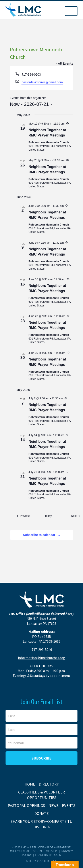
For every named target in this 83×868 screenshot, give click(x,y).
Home (30, 784)
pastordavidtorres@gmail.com (42, 82)
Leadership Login (48, 855)
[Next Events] (75, 516)
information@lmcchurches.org (41, 658)
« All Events (65, 63)
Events (69, 805)
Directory (49, 784)
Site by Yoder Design (41, 861)
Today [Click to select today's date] (48, 516)
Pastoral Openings (26, 805)
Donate (41, 813)
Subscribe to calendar (39, 535)
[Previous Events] (23, 516)
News (53, 805)
